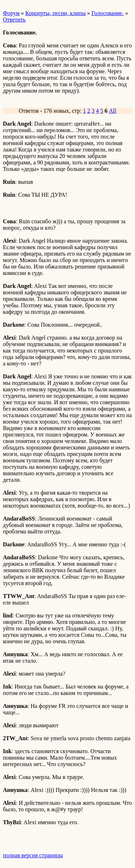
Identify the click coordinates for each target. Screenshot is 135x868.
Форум (11, 13)
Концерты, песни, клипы (55, 13)
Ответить (14, 20)
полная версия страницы (33, 855)
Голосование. (108, 13)
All (112, 111)
